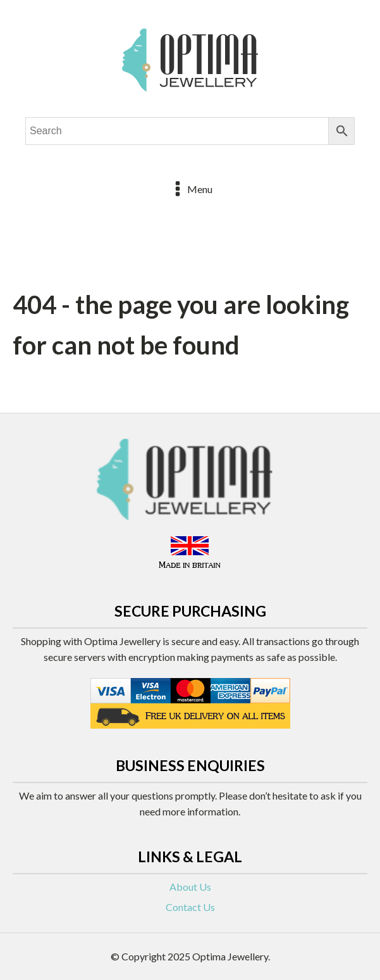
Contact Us (190, 907)
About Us (190, 887)
